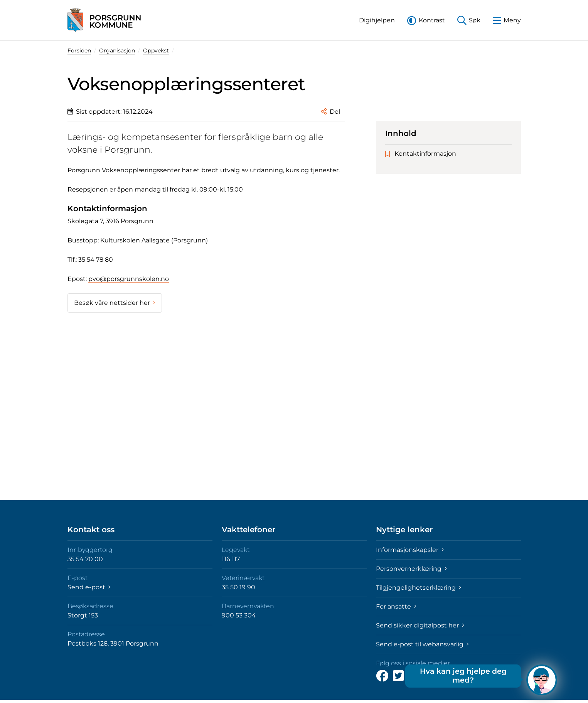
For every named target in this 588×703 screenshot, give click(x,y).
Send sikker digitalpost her (420, 625)
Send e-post (89, 587)
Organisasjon (117, 50)
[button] (377, 20)
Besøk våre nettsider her (115, 303)
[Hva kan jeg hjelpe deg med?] (542, 680)
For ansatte (396, 606)
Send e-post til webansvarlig (422, 644)
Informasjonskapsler (410, 550)
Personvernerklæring (411, 569)
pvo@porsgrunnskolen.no (129, 279)
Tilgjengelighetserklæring (419, 588)
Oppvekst (156, 50)
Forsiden (79, 50)
